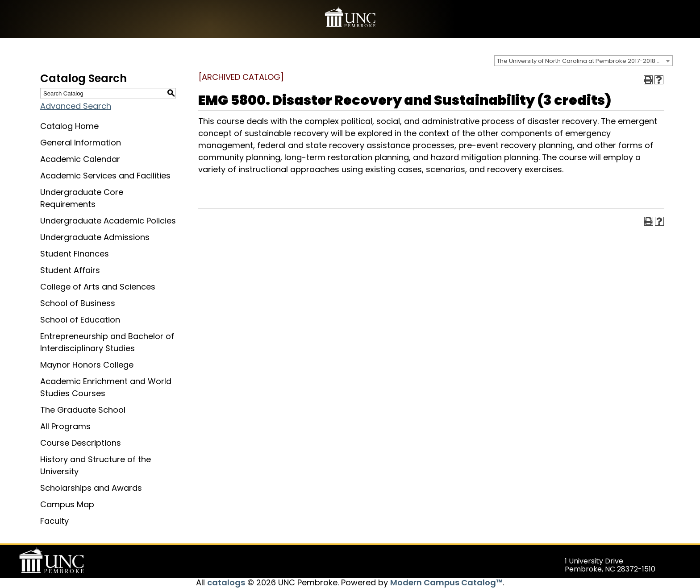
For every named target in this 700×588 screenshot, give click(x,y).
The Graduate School (83, 410)
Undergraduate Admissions (95, 237)
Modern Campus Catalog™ (446, 582)
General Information (81, 143)
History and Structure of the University (96, 465)
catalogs (226, 582)
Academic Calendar (80, 159)
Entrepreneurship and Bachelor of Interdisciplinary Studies (107, 342)
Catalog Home (69, 126)
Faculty (54, 521)
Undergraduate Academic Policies (108, 221)
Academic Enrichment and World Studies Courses (106, 387)
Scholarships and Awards (91, 488)
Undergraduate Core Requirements (82, 198)
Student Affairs (70, 270)
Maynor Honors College (87, 365)
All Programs (65, 426)
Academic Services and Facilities (105, 176)
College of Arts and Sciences (98, 287)
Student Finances (75, 254)
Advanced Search (76, 106)
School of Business (78, 303)
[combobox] (583, 61)
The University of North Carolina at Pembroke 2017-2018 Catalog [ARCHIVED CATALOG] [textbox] (585, 61)
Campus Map (67, 504)
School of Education (80, 320)
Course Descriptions (81, 443)
